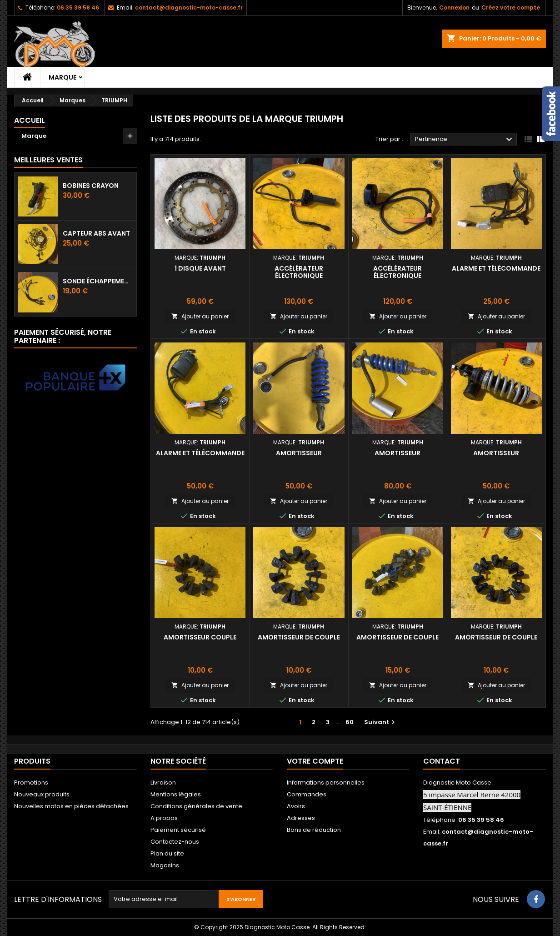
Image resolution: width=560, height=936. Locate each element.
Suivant (381, 722)
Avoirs (296, 806)
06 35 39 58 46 (78, 8)
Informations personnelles (326, 783)
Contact (442, 761)
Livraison (163, 783)
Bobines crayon (91, 186)
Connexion (454, 8)
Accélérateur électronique (299, 272)
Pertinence (465, 140)
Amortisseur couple (200, 637)
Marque (62, 77)
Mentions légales (176, 794)
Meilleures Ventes (48, 160)
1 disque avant (200, 268)
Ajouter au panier (200, 316)
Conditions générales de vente (196, 806)
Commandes (307, 794)
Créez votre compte (511, 8)
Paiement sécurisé (178, 830)
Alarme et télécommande (496, 268)
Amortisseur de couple (299, 637)
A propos (164, 818)
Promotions (31, 783)
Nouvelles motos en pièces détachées (71, 806)
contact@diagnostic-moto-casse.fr (189, 8)
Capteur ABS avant (96, 233)
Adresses (301, 818)
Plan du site (167, 853)
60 (350, 722)
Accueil (30, 120)
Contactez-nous (175, 842)
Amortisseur (299, 453)
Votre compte (315, 761)
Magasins (165, 865)
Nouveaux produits (42, 794)
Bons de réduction (314, 830)
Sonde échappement (98, 281)
